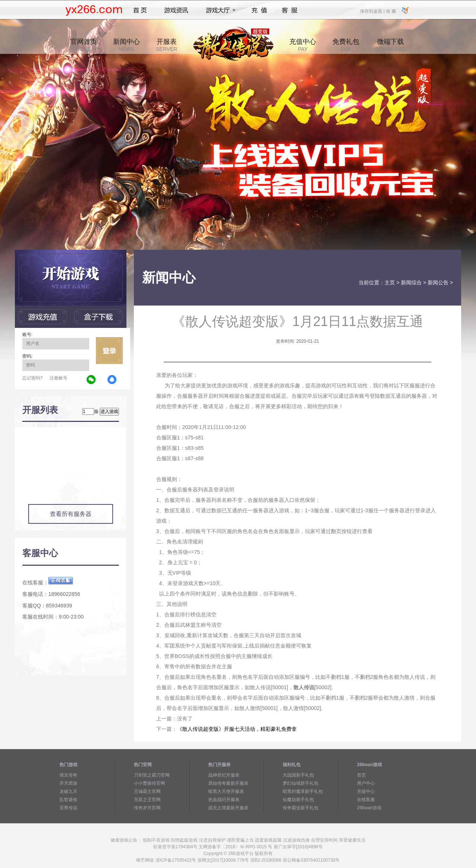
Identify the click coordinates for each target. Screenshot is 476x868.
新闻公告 (438, 283)
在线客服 (366, 800)
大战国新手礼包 (298, 775)
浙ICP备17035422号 (176, 860)
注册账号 (58, 378)
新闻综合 (411, 283)
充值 (259, 10)
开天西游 (68, 783)
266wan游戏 (369, 808)
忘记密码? (33, 378)
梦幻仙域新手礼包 (300, 783)
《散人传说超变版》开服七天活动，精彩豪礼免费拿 (237, 729)
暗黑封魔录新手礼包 (303, 791)
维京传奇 (68, 775)
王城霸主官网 (147, 791)
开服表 (166, 45)
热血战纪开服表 (224, 800)
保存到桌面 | (373, 11)
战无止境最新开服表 (228, 808)
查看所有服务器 (71, 514)
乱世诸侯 (68, 800)
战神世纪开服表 (224, 775)
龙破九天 (68, 791)
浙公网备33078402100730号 (311, 860)
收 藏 (391, 11)
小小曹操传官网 (149, 783)
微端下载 (390, 45)
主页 (390, 283)
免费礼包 (346, 45)
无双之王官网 (147, 800)
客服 (290, 10)
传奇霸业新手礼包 (300, 808)
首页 (140, 10)
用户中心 (366, 783)
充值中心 (303, 45)
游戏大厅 (219, 10)
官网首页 (84, 45)
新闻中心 (126, 45)
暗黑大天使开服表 (226, 791)
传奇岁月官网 (147, 808)
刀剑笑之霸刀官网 (152, 775)
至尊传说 (68, 808)
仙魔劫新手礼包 (298, 800)
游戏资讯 (176, 10)
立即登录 (109, 351)
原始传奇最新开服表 (228, 783)
